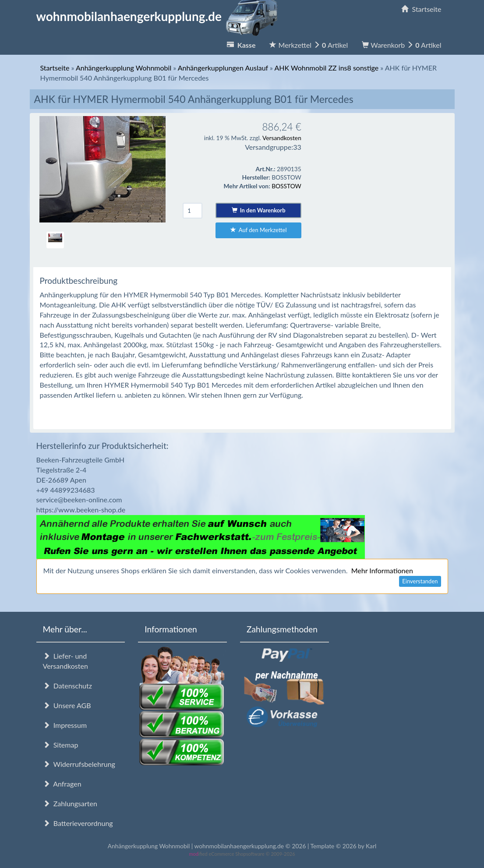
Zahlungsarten (70, 803)
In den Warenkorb (259, 210)
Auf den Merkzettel (259, 230)
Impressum (65, 725)
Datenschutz (67, 686)
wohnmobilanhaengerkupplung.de (159, 16)
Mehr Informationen (382, 570)
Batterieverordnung (78, 823)
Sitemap (61, 745)
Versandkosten (282, 138)
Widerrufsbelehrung (79, 764)
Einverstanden (420, 581)
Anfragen (62, 784)
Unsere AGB (67, 705)
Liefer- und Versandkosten (65, 661)
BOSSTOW (286, 186)
